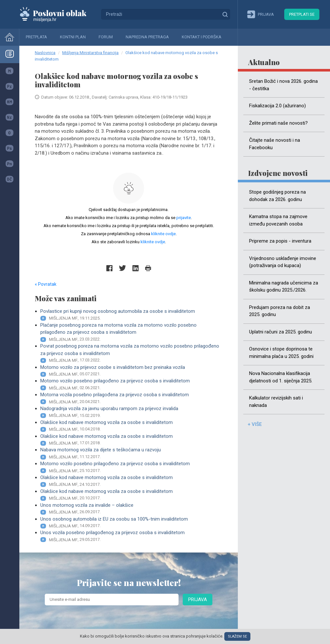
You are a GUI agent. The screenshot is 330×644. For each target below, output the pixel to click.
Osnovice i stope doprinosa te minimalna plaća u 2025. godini (281, 353)
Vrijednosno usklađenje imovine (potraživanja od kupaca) (283, 262)
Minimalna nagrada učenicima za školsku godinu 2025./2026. (284, 287)
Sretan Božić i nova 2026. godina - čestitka (283, 85)
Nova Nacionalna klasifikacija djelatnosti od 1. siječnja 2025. (281, 377)
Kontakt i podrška (202, 37)
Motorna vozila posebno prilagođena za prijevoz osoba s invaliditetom (131, 398)
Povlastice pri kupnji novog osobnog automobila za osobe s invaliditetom (131, 315)
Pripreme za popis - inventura (280, 241)
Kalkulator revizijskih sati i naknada (276, 402)
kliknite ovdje (163, 234)
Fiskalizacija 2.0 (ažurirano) (277, 106)
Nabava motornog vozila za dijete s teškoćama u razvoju (131, 453)
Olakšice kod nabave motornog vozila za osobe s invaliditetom (131, 426)
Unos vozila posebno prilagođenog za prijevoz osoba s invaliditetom (131, 536)
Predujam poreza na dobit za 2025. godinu (280, 311)
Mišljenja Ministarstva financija (90, 53)
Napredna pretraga (147, 37)
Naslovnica (45, 53)
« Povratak (46, 284)
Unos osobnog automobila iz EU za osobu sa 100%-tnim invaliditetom (131, 523)
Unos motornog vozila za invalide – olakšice (131, 509)
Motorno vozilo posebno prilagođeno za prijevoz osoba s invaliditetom (131, 384)
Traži (225, 14)
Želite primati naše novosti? (278, 123)
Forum (106, 37)
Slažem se (237, 636)
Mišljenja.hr (58, 14)
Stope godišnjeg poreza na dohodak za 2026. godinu (277, 196)
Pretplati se (302, 14)
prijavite (184, 218)
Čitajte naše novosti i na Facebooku (275, 144)
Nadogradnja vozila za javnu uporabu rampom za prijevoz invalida (131, 412)
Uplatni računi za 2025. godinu (281, 332)
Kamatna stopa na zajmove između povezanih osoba (278, 220)
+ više (255, 424)
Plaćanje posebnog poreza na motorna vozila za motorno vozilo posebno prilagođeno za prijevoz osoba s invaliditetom (131, 332)
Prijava (198, 600)
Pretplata (36, 37)
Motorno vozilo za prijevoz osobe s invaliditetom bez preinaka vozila (131, 371)
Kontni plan (73, 37)
